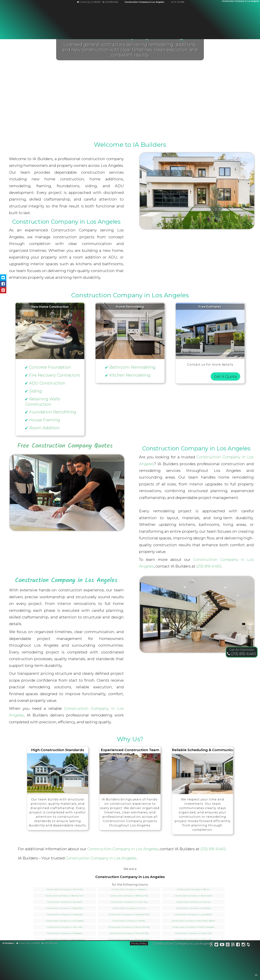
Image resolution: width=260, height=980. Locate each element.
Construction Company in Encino (129, 908)
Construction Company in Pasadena (65, 933)
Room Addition (44, 428)
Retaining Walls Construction (43, 402)
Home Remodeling (130, 307)
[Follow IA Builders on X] (216, 945)
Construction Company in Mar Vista (65, 927)
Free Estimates (210, 307)
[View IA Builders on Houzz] (248, 945)
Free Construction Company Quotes (65, 446)
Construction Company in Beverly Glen (65, 896)
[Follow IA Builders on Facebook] (238, 945)
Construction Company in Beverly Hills (129, 896)
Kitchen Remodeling (130, 375)
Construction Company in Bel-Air (193, 889)
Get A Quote (225, 376)
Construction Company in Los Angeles (123, 849)
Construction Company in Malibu (129, 921)
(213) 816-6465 (209, 566)
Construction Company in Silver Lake (193, 940)
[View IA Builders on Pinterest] (228, 945)
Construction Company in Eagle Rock (65, 908)
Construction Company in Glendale (193, 908)
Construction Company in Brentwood (193, 896)
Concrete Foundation (50, 367)
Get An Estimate (242, 650)
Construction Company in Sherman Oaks (129, 940)
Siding (35, 391)
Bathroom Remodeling (132, 367)
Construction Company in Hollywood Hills (129, 914)
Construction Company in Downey (193, 902)
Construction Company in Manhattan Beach (193, 921)
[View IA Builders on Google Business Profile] (211, 945)
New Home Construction (50, 307)
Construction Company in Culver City (129, 902)
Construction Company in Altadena (129, 889)
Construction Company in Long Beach (193, 914)
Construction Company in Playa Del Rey (129, 933)
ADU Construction (47, 383)
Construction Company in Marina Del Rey (129, 927)
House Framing (45, 420)
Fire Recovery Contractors (55, 375)
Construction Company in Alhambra (65, 889)
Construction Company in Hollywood (65, 914)
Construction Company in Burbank (65, 902)
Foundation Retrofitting (53, 412)
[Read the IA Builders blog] (233, 945)
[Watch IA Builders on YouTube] (222, 945)
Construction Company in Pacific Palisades (193, 927)
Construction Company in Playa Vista (193, 933)
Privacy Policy (139, 943)
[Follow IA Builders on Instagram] (244, 945)
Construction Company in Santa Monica (65, 940)
